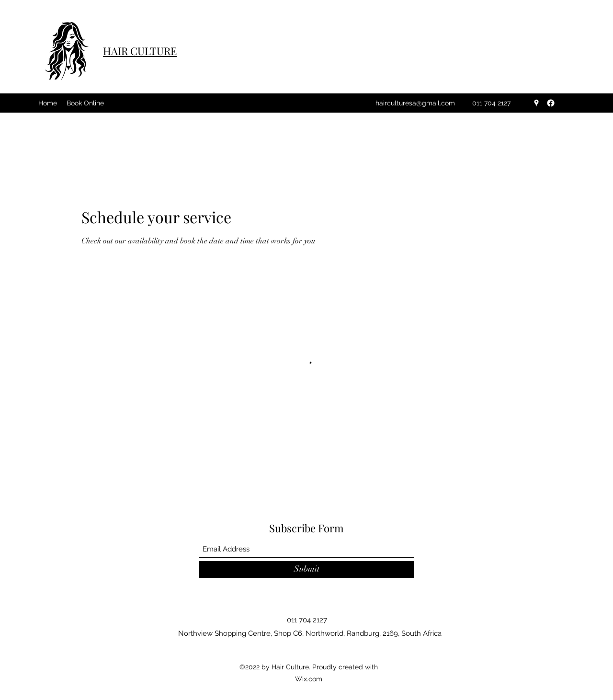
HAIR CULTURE (140, 51)
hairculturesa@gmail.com (415, 103)
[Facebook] (551, 103)
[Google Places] (536, 103)
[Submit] (306, 569)
